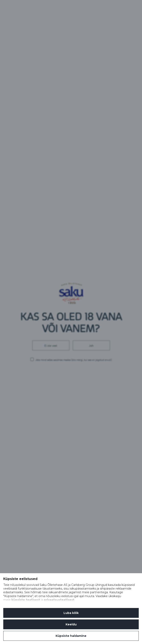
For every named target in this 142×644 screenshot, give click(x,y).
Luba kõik (71, 613)
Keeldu (71, 624)
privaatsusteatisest (59, 600)
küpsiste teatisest (26, 600)
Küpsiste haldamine (71, 636)
